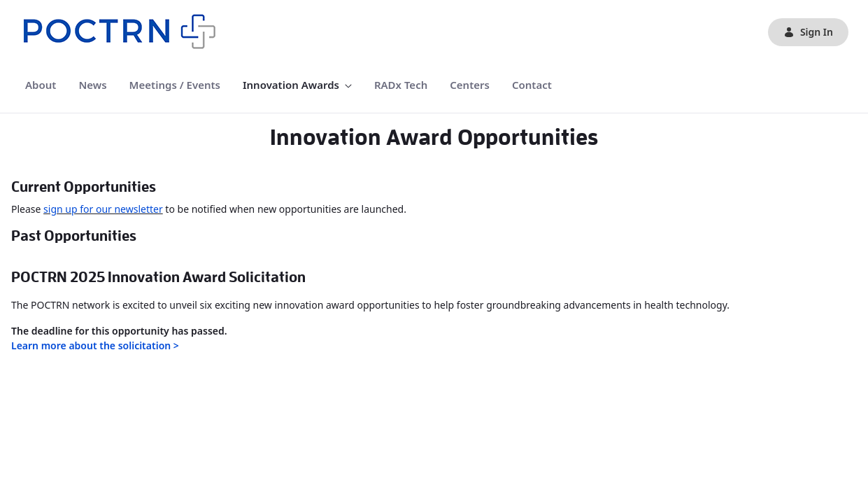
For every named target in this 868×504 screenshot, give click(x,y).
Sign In (808, 32)
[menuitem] (41, 85)
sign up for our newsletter (103, 209)
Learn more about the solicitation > (95, 345)
